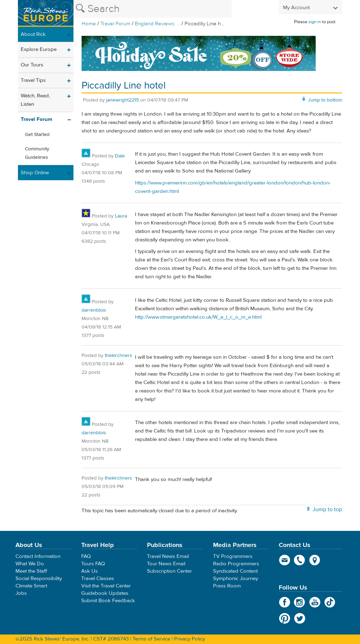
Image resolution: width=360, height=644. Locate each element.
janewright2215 (123, 100)
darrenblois (94, 310)
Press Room (227, 586)
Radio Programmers (236, 564)
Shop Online (35, 173)
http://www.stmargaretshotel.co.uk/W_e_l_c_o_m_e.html (198, 317)
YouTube (315, 602)
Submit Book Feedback (108, 601)
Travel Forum (115, 24)
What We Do (30, 564)
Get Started (37, 135)
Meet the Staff (31, 571)
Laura (121, 216)
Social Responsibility (39, 578)
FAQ (86, 556)
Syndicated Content (235, 571)
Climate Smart (31, 586)
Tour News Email (166, 564)
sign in (315, 22)
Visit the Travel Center (106, 586)
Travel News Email (168, 556)
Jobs (21, 593)
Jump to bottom (325, 100)
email (285, 560)
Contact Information (38, 556)
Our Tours (32, 65)
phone (300, 560)
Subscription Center (169, 571)
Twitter (300, 618)
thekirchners (118, 356)
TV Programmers (233, 556)
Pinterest (285, 618)
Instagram (300, 602)
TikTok (330, 602)
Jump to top (327, 509)
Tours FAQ (93, 564)
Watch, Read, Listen (35, 100)
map (315, 560)
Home (89, 24)
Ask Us (89, 571)
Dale (120, 156)
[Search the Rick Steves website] (153, 9)
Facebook (285, 602)
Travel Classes (98, 578)
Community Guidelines (37, 153)
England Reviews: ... (157, 24)
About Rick (33, 34)
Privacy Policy (189, 639)
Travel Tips (33, 80)
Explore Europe (39, 49)
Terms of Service (151, 639)
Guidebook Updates (105, 593)
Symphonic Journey (236, 578)
